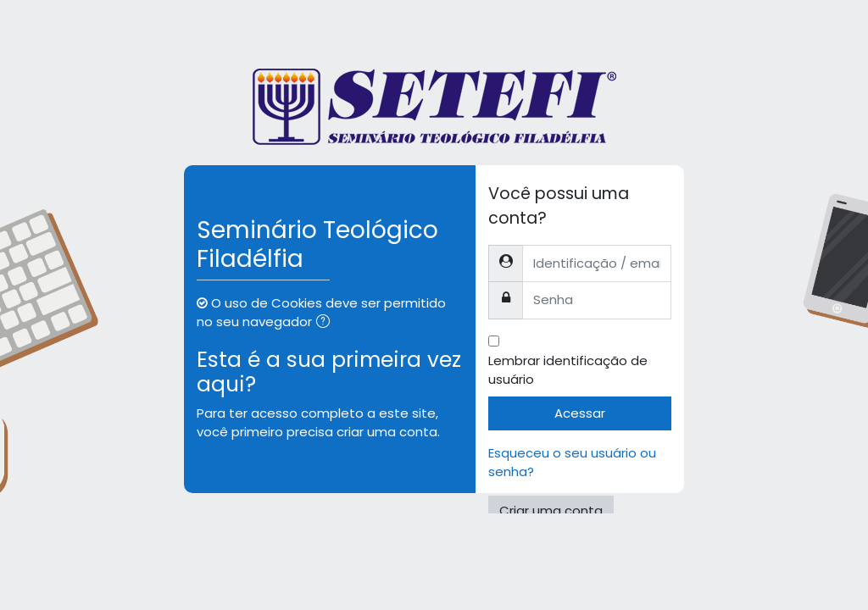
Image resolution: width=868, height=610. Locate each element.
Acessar (580, 413)
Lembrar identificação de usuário (568, 370)
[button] (326, 323)
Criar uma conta (551, 510)
